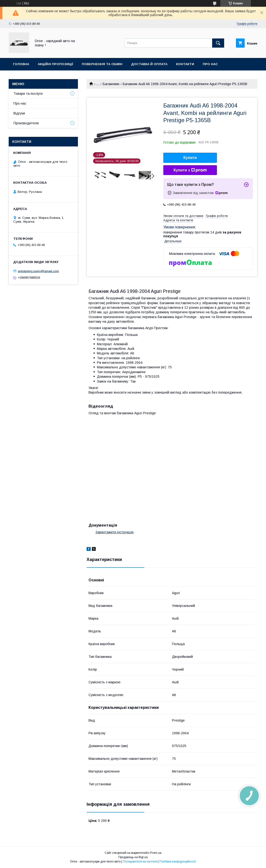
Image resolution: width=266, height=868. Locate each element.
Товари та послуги (28, 94)
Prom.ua (156, 853)
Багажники (111, 84)
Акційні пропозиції (55, 64)
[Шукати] (218, 43)
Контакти (185, 64)
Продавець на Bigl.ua (133, 857)
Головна (21, 64)
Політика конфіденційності (177, 862)
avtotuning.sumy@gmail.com (38, 271)
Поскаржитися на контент (140, 862)
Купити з (190, 170)
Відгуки (19, 113)
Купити (190, 158)
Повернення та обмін (102, 64)
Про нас (210, 64)
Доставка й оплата (149, 64)
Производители (26, 123)
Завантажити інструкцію (115, 532)
